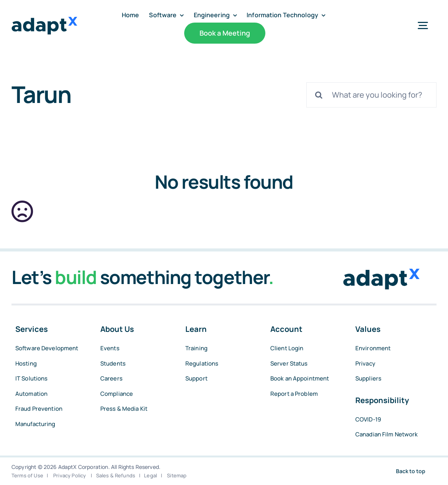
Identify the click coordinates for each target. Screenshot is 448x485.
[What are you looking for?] (371, 95)
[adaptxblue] (44, 20)
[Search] (319, 95)
